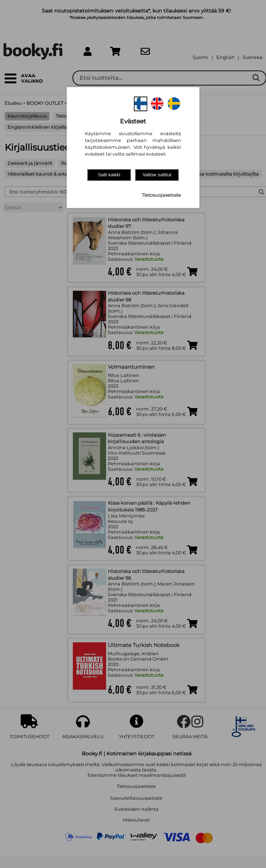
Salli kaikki (109, 175)
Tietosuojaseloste (161, 195)
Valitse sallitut (157, 175)
